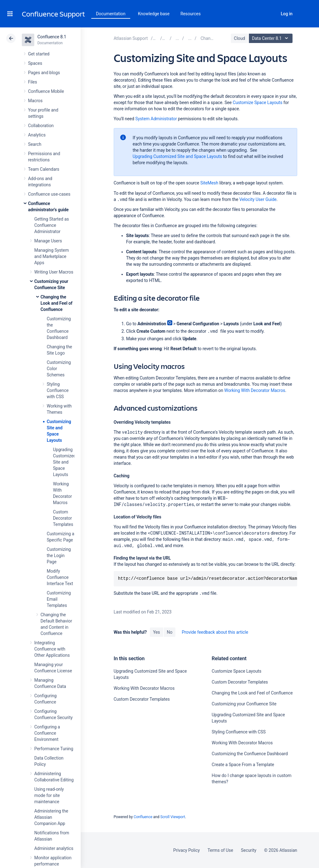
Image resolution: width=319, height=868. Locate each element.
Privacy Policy (186, 850)
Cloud (240, 38)
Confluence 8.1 (52, 37)
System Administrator (156, 119)
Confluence (143, 817)
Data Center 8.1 (271, 38)
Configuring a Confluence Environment (47, 733)
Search (269, 14)
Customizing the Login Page (59, 556)
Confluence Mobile (46, 91)
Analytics (37, 135)
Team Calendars (44, 169)
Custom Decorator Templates (63, 518)
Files (33, 82)
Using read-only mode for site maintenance (49, 795)
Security (249, 850)
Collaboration (41, 126)
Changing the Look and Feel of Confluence (57, 303)
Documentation (111, 14)
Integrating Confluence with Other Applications (52, 649)
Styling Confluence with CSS (58, 390)
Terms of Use (220, 850)
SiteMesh (209, 183)
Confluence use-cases (49, 194)
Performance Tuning (54, 749)
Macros (35, 101)
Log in (287, 14)
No (170, 632)
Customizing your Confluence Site (244, 704)
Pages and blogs (44, 73)
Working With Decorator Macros (255, 390)
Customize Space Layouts (257, 103)
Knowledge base (154, 14)
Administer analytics (54, 848)
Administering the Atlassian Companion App (51, 817)
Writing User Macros (54, 272)
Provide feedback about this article (215, 632)
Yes (156, 632)
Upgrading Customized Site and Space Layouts (64, 462)
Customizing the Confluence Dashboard (250, 754)
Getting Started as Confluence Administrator (52, 225)
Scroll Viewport (173, 817)
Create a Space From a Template (243, 765)
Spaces (35, 63)
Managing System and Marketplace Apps (52, 256)
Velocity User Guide (258, 199)
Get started (39, 54)
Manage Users (48, 241)
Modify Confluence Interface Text (60, 577)
